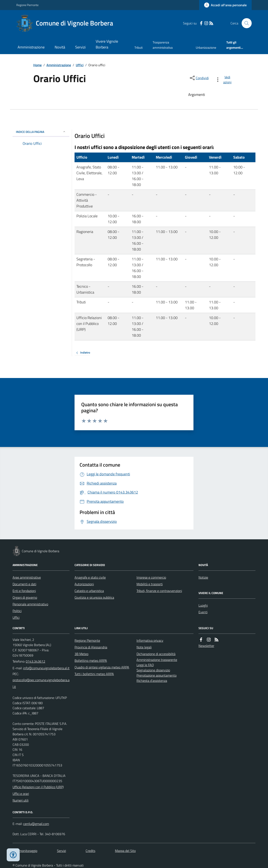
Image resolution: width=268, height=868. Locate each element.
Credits (90, 851)
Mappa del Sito (125, 851)
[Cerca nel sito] (245, 23)
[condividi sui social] (199, 78)
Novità (60, 47)
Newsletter (206, 646)
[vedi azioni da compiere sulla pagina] (224, 80)
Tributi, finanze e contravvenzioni (159, 591)
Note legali (144, 647)
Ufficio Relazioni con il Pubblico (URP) (38, 787)
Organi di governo (25, 597)
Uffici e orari (21, 794)
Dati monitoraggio (25, 851)
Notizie (203, 577)
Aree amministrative (27, 577)
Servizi (80, 47)
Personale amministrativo (30, 604)
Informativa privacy (150, 640)
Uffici (80, 65)
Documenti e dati (24, 584)
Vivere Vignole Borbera (107, 44)
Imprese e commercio (151, 577)
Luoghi (203, 605)
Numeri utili (21, 800)
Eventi (203, 612)
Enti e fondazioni (24, 591)
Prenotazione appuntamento (157, 675)
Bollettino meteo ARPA (91, 661)
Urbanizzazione (206, 48)
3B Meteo (81, 654)
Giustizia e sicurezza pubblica (94, 597)
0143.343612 (35, 661)
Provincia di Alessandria (91, 647)
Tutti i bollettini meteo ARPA (94, 674)
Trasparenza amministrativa (163, 45)
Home (37, 65)
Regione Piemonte (27, 5)
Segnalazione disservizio (153, 670)
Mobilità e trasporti (150, 584)
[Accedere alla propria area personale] (225, 5)
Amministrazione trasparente (157, 660)
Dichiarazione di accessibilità (156, 654)
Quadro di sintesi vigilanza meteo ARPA (102, 667)
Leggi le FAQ (145, 665)
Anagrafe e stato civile (90, 577)
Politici (17, 611)
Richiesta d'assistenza (152, 681)
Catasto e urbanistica (89, 591)
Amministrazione (31, 47)
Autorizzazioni (84, 584)
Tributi (139, 48)
